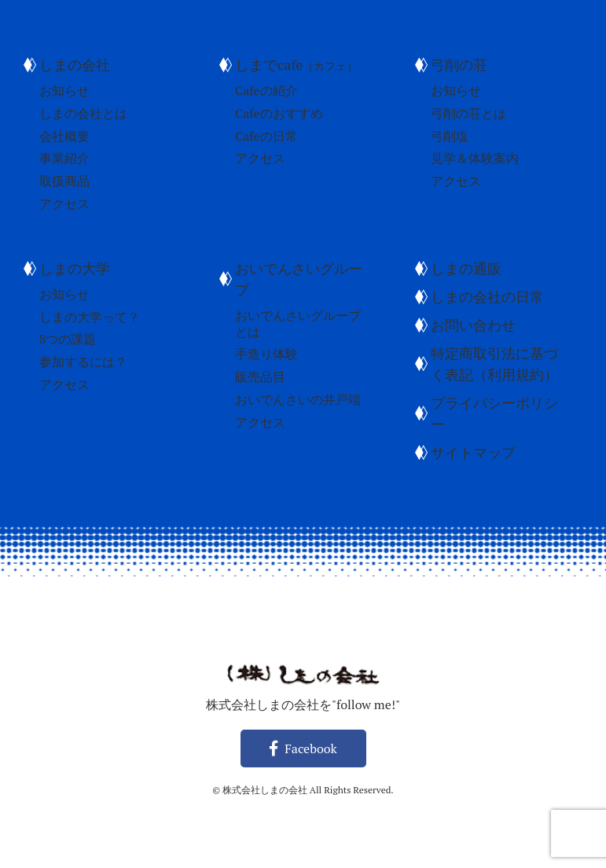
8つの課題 (68, 339)
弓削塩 (450, 136)
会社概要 (64, 136)
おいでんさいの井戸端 (298, 399)
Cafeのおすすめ (279, 113)
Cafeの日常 (266, 136)
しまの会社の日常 (487, 296)
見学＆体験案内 (475, 158)
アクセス (64, 204)
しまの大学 (75, 268)
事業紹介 (64, 158)
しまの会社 (75, 64)
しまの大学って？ (90, 317)
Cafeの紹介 (266, 90)
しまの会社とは (83, 113)
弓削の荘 (459, 64)
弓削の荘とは (468, 113)
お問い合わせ (473, 325)
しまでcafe (296, 64)
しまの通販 (466, 268)
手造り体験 (266, 354)
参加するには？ (83, 362)
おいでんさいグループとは (298, 324)
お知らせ (64, 90)
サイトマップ (473, 452)
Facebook (303, 748)
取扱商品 (64, 181)
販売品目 (260, 377)
